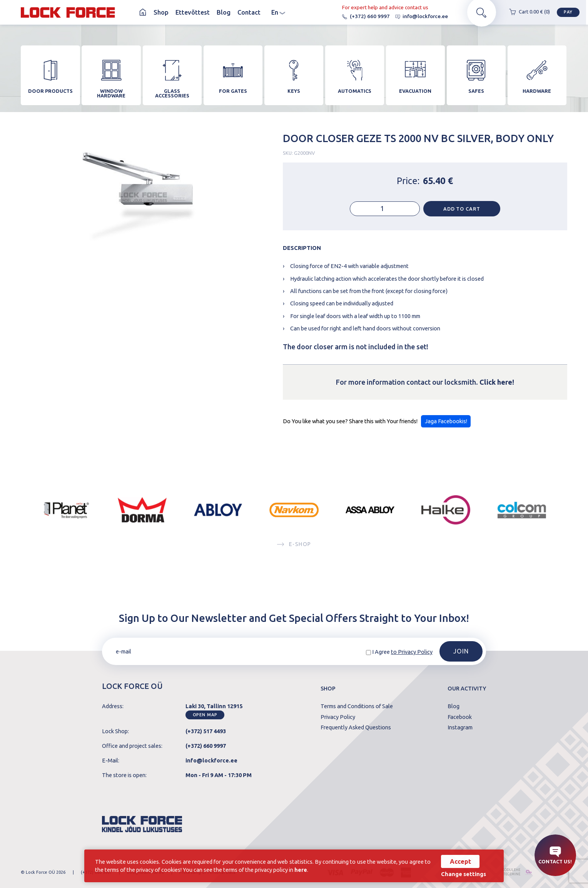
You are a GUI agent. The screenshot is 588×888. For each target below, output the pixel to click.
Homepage (143, 12)
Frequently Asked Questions (356, 728)
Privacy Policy (338, 717)
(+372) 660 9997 (364, 16)
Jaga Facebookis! (446, 424)
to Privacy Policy (412, 652)
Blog (224, 12)
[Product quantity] (385, 212)
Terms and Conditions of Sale (357, 706)
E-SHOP (294, 548)
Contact (249, 12)
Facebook (460, 717)
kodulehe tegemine (510, 872)
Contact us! (555, 855)
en (278, 12)
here (301, 870)
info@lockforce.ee (419, 16)
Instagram (460, 728)
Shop (161, 12)
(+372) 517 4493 (206, 731)
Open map (205, 715)
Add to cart (462, 212)
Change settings (464, 874)
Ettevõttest (193, 12)
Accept (460, 861)
